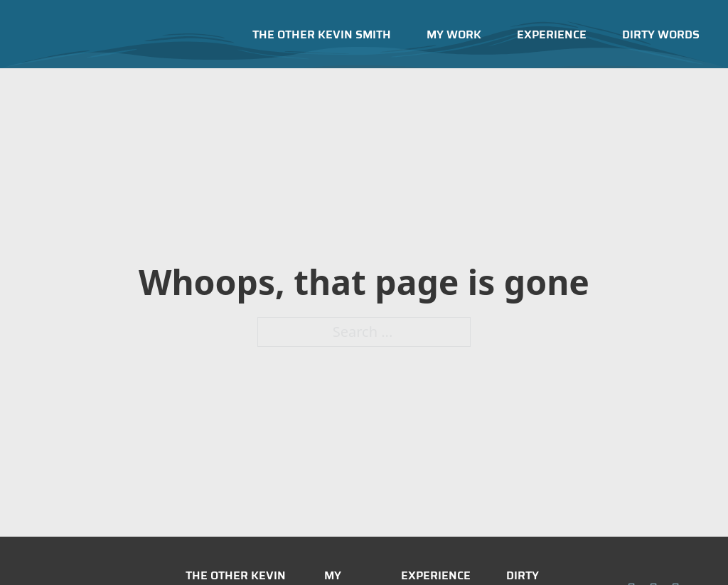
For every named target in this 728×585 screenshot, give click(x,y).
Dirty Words (661, 34)
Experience (552, 34)
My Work (454, 34)
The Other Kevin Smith (322, 34)
